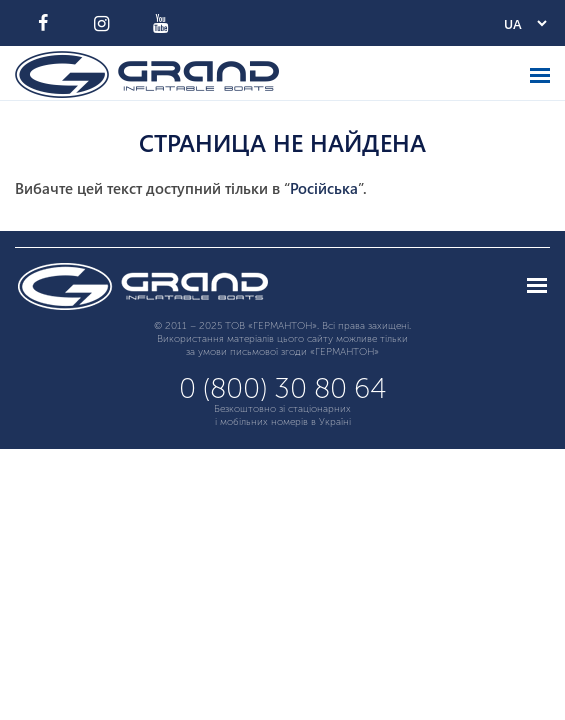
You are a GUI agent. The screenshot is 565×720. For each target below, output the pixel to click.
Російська (324, 188)
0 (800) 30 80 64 (283, 388)
